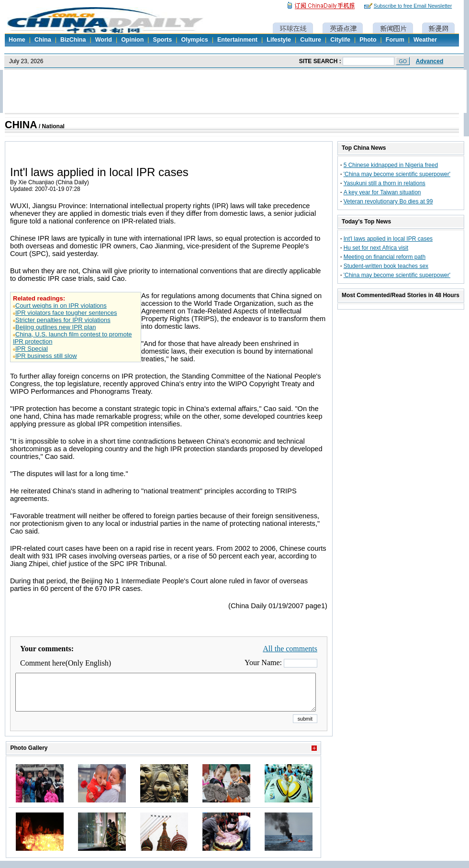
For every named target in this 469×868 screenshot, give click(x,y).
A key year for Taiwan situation (382, 192)
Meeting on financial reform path (385, 257)
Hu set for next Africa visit (376, 248)
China (43, 40)
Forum (395, 40)
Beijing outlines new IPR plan (56, 327)
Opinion (132, 40)
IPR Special (32, 349)
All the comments (290, 649)
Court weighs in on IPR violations (61, 306)
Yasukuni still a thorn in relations (385, 183)
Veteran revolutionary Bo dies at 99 (388, 201)
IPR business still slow (46, 356)
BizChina (73, 40)
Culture (311, 40)
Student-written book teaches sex (386, 266)
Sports (163, 40)
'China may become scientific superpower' (397, 174)
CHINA (21, 125)
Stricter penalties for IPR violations (63, 320)
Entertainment (237, 40)
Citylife (340, 40)
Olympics (194, 40)
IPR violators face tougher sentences (66, 313)
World (104, 40)
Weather (425, 40)
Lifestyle (279, 40)
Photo (368, 40)
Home (17, 40)
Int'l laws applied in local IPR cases (388, 239)
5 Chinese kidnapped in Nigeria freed (391, 165)
